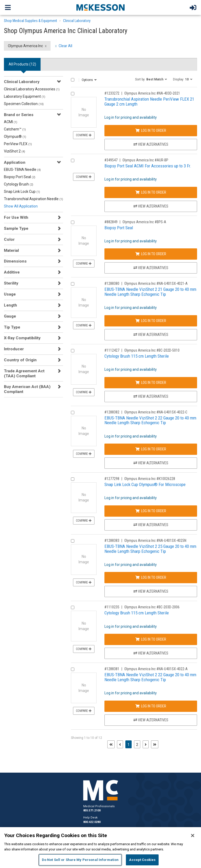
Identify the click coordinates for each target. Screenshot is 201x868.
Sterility (11, 283)
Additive (12, 272)
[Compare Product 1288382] (73, 413)
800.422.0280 (92, 822)
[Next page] (146, 744)
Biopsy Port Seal (20, 177)
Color (9, 239)
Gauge (10, 316)
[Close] (193, 836)
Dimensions (15, 261)
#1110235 (112, 607)
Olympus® (15, 137)
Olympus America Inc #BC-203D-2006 (152, 607)
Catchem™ (15, 129)
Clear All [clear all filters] (65, 46)
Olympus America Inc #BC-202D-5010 (152, 350)
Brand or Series (19, 115)
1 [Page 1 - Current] (130, 744)
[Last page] (155, 744)
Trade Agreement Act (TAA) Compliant (24, 373)
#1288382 (112, 412)
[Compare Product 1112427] (73, 351)
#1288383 (112, 541)
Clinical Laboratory (77, 21)
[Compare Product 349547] (73, 160)
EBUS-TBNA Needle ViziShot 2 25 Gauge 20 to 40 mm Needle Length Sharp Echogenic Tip (150, 549)
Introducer (14, 349)
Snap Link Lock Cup (22, 192)
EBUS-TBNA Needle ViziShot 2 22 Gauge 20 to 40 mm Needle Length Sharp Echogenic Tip (150, 420)
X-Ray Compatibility (22, 338)
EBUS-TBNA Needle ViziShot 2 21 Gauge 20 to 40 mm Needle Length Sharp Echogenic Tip (150, 292)
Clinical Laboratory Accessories (32, 89)
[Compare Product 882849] (73, 222)
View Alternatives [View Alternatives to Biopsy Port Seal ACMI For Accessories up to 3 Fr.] (151, 206)
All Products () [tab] (22, 64)
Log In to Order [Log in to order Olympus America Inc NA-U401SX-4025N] (151, 577)
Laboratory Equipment (25, 96)
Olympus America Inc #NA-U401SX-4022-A (156, 669)
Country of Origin (20, 360)
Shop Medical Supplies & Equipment (30, 21)
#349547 (111, 160)
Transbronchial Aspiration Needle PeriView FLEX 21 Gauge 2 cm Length (149, 102)
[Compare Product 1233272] (73, 94)
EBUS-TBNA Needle (22, 170)
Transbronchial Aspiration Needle (33, 199)
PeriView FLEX (18, 144)
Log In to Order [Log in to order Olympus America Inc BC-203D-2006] (151, 639)
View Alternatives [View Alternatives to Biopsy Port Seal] (151, 268)
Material (11, 250)
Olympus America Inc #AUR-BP (145, 160)
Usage (10, 294)
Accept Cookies (142, 860)
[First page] (111, 744)
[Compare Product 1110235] (73, 607)
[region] (100, 848)
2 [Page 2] (137, 745)
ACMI (11, 122)
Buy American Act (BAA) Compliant (27, 389)
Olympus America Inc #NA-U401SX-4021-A (156, 283)
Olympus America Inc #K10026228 (150, 479)
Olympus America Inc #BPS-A (144, 222)
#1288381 (112, 669)
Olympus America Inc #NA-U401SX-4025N (155, 541)
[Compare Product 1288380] (73, 284)
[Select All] (73, 80)
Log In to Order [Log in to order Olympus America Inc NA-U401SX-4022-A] (151, 706)
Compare (84, 135)
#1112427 (112, 350)
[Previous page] (120, 744)
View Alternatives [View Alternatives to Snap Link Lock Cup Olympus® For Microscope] (151, 525)
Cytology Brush (19, 184)
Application (15, 162)
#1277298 (112, 479)
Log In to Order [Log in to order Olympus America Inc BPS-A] (151, 254)
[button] (151, 79)
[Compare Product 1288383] (73, 541)
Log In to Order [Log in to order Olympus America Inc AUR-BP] (151, 192)
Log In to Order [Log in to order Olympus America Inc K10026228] (151, 511)
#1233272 (112, 93)
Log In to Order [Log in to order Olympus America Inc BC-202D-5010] (151, 383)
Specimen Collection (24, 104)
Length (10, 305)
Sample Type (16, 228)
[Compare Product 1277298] (73, 479)
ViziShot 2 (15, 151)
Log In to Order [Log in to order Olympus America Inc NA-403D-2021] (151, 130)
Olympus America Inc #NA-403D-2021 (152, 93)
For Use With (16, 217)
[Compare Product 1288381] (73, 669)
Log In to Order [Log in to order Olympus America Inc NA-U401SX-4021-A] (151, 321)
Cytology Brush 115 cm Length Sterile (137, 356)
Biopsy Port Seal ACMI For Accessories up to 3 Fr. (148, 166)
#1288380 (112, 283)
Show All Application (21, 206)
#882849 (111, 222)
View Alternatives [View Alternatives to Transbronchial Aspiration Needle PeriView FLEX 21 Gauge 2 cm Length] (151, 144)
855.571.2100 (92, 810)
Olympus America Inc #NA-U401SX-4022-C (156, 412)
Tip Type (12, 327)
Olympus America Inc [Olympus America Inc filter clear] (25, 46)
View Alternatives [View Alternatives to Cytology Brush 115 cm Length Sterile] (151, 396)
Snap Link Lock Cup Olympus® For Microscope (145, 484)
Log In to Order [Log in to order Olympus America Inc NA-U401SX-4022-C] (151, 449)
